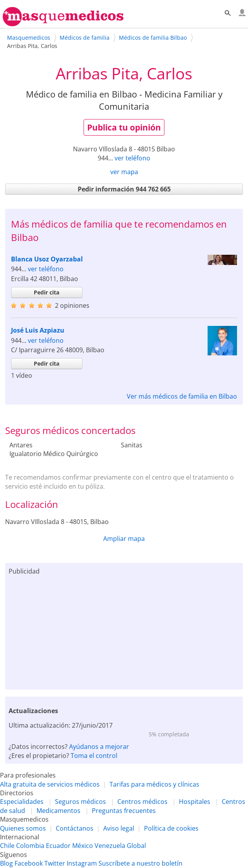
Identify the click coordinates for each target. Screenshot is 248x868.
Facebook (29, 863)
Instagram (82, 863)
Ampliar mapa (124, 539)
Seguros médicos (80, 802)
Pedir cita (46, 292)
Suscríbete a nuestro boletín (140, 863)
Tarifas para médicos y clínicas (154, 784)
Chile (7, 846)
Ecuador (58, 846)
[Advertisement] (124, 631)
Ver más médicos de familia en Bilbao (182, 396)
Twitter (55, 863)
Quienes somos (23, 828)
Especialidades (22, 802)
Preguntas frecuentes (124, 811)
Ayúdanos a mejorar (99, 747)
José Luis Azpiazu (38, 330)
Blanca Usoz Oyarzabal (47, 259)
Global (136, 846)
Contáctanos (75, 828)
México (83, 846)
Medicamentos (58, 811)
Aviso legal (119, 828)
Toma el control (94, 756)
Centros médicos (142, 802)
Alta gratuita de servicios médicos (50, 784)
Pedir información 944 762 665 (124, 189)
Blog (6, 863)
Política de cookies (171, 828)
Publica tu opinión (124, 127)
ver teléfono (132, 158)
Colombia (30, 846)
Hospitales (195, 802)
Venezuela (110, 846)
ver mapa (124, 172)
